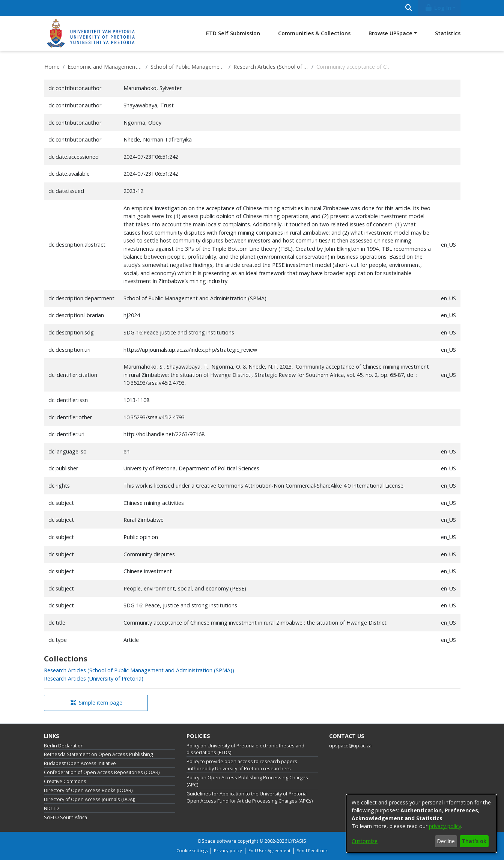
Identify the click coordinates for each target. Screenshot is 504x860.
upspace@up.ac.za (350, 746)
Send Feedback (312, 850)
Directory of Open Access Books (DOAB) (88, 790)
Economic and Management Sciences (105, 67)
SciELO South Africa (65, 817)
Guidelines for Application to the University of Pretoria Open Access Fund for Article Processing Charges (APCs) (250, 797)
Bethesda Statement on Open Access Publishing (98, 754)
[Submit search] (409, 8)
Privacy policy (228, 850)
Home (52, 67)
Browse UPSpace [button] (390, 33)
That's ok (474, 841)
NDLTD (51, 808)
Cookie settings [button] (192, 850)
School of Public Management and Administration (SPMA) (188, 67)
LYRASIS (297, 841)
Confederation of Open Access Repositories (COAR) (102, 772)
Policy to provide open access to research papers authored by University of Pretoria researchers (242, 765)
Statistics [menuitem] (448, 33)
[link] (139, 670)
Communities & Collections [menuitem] (314, 33)
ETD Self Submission (233, 33)
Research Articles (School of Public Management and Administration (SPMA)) (271, 67)
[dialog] (421, 824)
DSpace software (217, 841)
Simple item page (96, 703)
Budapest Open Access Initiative (80, 763)
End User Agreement (269, 850)
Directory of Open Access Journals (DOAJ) (90, 799)
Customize (365, 841)
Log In (438, 8)
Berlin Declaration (64, 746)
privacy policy (445, 826)
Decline (446, 841)
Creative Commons (65, 781)
